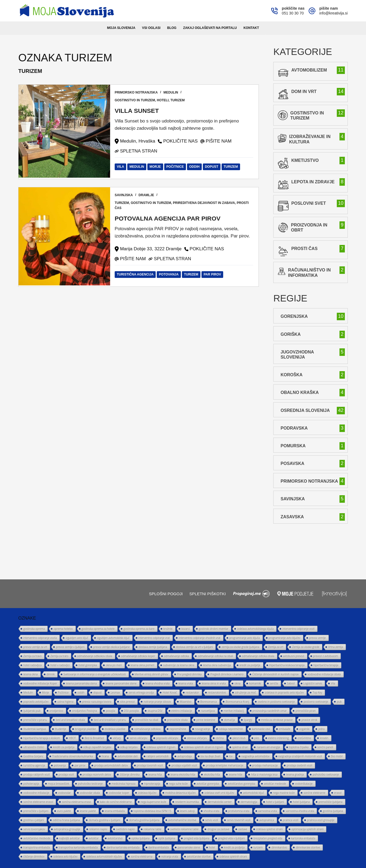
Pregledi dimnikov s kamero (227, 674)
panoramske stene (189, 847)
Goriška (291, 334)
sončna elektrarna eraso (76, 802)
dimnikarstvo (279, 847)
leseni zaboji (187, 811)
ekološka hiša (212, 774)
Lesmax (115, 692)
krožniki (168, 629)
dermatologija (249, 802)
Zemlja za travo (32, 656)
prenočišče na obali (147, 720)
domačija (229, 720)
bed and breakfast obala (70, 720)
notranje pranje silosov (157, 702)
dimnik (51, 674)
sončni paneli (325, 747)
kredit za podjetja (234, 847)
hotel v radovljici (60, 665)
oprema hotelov (63, 629)
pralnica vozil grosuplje (321, 820)
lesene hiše (236, 774)
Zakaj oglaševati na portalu (210, 28)
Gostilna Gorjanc (33, 756)
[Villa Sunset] (64, 132)
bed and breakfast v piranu (110, 720)
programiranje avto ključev (285, 638)
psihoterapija (31, 784)
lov (231, 756)
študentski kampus (35, 729)
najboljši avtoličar (70, 838)
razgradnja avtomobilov (255, 756)
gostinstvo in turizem (136, 100)
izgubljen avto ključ (77, 638)
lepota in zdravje (313, 182)
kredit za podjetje (250, 665)
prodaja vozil (66, 774)
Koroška (292, 375)
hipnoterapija (152, 784)
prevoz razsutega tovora (97, 702)
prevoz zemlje (318, 638)
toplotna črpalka (299, 747)
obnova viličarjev (197, 738)
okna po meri (114, 665)
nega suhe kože (178, 784)
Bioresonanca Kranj (237, 702)
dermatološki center (220, 802)
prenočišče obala (177, 720)
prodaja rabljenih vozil (37, 774)
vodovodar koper (119, 793)
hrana (105, 756)
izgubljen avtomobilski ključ (113, 638)
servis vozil (212, 820)
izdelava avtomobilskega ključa (255, 629)
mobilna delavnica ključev (180, 793)
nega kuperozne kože (154, 802)
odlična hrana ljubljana (66, 820)
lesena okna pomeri (143, 665)
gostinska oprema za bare (139, 629)
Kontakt (251, 28)
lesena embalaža (115, 811)
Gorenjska (294, 316)
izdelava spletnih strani (233, 856)
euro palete (64, 811)
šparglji (248, 720)
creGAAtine (304, 738)
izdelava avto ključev (65, 856)
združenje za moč (246, 692)
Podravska (294, 428)
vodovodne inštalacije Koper (40, 683)
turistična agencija (136, 274)
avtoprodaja (185, 756)
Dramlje (147, 195)
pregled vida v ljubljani (231, 838)
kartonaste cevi (261, 729)
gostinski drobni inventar (214, 629)
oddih (195, 167)
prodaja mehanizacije (265, 765)
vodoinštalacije (304, 784)
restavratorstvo (217, 692)
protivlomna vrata (239, 811)
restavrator (192, 692)
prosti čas (304, 249)
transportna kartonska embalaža (78, 847)
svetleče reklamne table (185, 829)
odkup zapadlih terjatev (97, 747)
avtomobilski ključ (254, 793)
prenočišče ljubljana (330, 802)
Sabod (291, 683)
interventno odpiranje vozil (298, 629)
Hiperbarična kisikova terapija (287, 665)
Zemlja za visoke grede (306, 647)
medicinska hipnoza (124, 784)
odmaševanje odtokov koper (138, 656)
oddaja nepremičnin (231, 729)
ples (257, 738)
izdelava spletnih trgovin (161, 747)
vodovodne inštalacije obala (324, 674)
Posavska (292, 463)
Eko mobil (337, 756)
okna (237, 683)
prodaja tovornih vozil (150, 765)
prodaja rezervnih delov (97, 774)
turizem (179, 100)
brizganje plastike (85, 729)
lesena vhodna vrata (158, 683)
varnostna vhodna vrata (300, 811)
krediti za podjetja (64, 747)
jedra (321, 729)
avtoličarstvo (115, 838)
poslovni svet (309, 203)
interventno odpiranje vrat (154, 638)
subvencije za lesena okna (179, 665)
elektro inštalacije (182, 711)
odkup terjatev (129, 747)
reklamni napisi (98, 829)
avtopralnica (267, 820)
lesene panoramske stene (121, 683)
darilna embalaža (159, 847)
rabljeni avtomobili (158, 756)
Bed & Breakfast (94, 738)
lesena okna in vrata (214, 683)
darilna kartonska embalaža (123, 847)
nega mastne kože (284, 793)
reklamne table (153, 829)
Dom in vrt (304, 92)
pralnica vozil (291, 820)
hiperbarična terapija (326, 665)
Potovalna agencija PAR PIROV (171, 218)
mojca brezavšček (59, 784)
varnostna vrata (268, 811)
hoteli (164, 100)
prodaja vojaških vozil (184, 765)
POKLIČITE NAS (181, 141)
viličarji (117, 738)
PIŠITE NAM (219, 141)
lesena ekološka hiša (183, 774)
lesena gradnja (295, 774)
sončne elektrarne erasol (38, 802)
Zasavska (292, 517)
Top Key (318, 692)
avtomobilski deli (128, 756)
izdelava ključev (147, 793)
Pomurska (293, 446)
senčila (274, 683)
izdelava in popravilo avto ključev (284, 692)
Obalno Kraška (300, 392)
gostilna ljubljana (333, 811)
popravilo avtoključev (36, 702)
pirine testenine (206, 720)
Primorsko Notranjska (137, 92)
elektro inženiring (279, 738)
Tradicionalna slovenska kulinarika (73, 756)
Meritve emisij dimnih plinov (152, 674)
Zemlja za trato (59, 656)
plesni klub (239, 738)
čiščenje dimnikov (34, 856)
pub (339, 702)
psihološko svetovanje (326, 774)
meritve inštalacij (234, 711)
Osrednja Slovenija (305, 410)
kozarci (186, 629)
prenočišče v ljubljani (36, 811)
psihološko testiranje (90, 784)
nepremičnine (178, 729)
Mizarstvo (186, 702)
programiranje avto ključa (245, 638)
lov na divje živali (211, 756)
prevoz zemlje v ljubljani (70, 647)
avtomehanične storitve (182, 820)
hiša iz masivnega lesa (264, 774)
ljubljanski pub (32, 711)
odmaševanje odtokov (147, 729)
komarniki (255, 683)
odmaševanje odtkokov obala (95, 656)
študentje (61, 729)
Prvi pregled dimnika (189, 674)
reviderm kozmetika (187, 802)
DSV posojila (131, 711)
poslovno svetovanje (316, 702)
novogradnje (203, 729)
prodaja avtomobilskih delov (111, 765)
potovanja (170, 274)
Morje (156, 167)
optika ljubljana (141, 838)
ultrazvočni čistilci (34, 747)
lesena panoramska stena (81, 683)
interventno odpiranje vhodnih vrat (200, 638)
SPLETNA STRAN (139, 151)
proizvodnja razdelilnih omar (270, 711)
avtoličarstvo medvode (37, 838)
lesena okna (31, 674)
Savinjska (125, 195)
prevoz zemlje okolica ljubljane (111, 647)
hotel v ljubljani (275, 802)
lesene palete (88, 811)
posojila (110, 711)
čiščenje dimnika (130, 774)
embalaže (285, 729)
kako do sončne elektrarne (116, 802)
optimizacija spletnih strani (307, 829)
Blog (172, 28)
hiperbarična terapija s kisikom (42, 738)
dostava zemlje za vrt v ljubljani (195, 647)
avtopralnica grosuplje (67, 829)
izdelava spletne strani (269, 829)
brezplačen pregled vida (268, 838)
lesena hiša (155, 774)
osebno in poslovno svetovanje (276, 702)
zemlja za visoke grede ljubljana (240, 647)
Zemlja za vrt (276, 647)
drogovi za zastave (218, 829)
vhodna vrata (212, 811)
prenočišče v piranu (35, 720)
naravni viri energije (268, 747)
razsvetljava (208, 711)
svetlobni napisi (125, 829)
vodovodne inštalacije (36, 793)
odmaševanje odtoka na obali (215, 656)
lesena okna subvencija (217, 665)
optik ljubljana (167, 838)
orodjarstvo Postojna (85, 711)
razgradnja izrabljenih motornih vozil (300, 756)
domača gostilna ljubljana (144, 820)
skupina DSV (155, 711)
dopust (212, 167)
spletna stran (240, 747)
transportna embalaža (37, 847)
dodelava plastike (115, 729)
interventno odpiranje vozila (40, 638)
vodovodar (65, 793)
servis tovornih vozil (239, 820)
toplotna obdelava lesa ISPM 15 (153, 811)
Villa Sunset (139, 111)
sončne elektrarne (314, 793)
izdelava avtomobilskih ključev (104, 856)
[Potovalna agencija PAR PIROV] (64, 237)
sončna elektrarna (142, 856)
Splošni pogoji (166, 594)
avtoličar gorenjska (208, 784)
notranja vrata (170, 856)
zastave (243, 829)
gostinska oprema (34, 629)
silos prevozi (127, 702)
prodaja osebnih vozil (299, 765)
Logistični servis (313, 683)
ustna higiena (65, 702)
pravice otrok (309, 720)
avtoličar (94, 838)
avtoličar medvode (275, 784)
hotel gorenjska (88, 665)
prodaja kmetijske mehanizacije (225, 765)
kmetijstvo (305, 160)
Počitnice (176, 167)
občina (220, 738)
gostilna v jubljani (34, 820)
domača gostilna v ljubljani (104, 820)
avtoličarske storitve (199, 856)
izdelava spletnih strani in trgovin (204, 747)
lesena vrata (186, 683)
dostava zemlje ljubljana (153, 647)
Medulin (172, 92)
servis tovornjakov (34, 829)
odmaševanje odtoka (176, 656)
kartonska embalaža (303, 838)
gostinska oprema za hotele (98, 629)
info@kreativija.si (334, 13)
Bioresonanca (209, 702)
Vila (121, 167)
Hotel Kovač (170, 692)
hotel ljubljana (301, 802)
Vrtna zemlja (336, 647)
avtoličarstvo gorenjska (241, 784)
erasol (338, 793)
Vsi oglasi (151, 28)
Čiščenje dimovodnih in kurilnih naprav (276, 674)
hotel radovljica (32, 665)
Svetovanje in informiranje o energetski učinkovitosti (95, 674)
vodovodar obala (90, 793)
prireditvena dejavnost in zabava (205, 203)
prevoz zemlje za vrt (35, 647)
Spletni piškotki (208, 594)
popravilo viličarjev (167, 738)
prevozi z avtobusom (326, 656)
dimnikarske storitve (308, 847)
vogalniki (304, 729)
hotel (212, 847)
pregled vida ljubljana (197, 838)
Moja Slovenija (121, 28)
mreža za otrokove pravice (277, 720)
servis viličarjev (139, 738)
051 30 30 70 (293, 13)
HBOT (72, 738)
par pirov (213, 274)
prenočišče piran (306, 711)
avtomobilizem (309, 70)
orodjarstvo (56, 711)
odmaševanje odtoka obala (258, 656)
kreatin (324, 738)
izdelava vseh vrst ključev (219, 793)
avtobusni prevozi (294, 656)
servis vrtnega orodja (141, 692)
